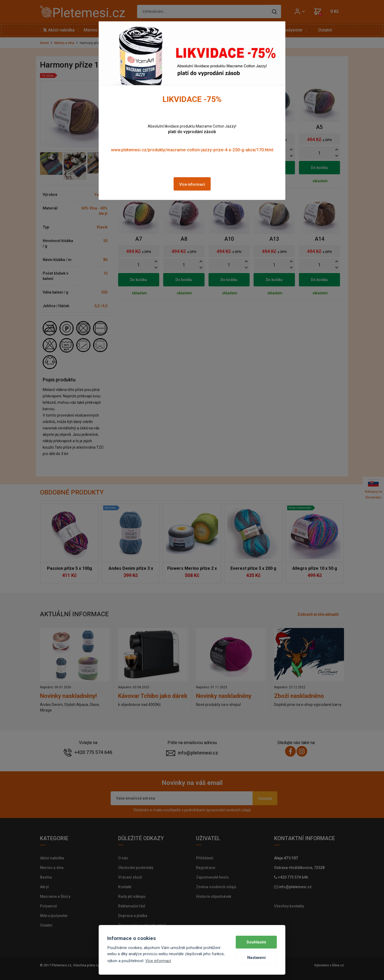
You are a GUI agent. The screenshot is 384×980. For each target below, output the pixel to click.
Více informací (192, 184)
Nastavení (256, 958)
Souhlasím (256, 942)
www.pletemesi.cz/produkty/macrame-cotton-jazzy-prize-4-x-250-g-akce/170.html (192, 150)
